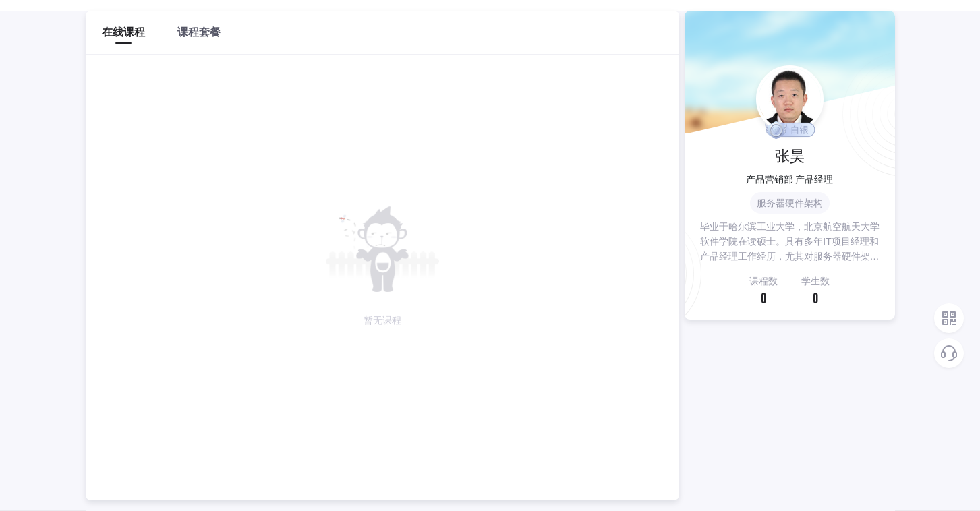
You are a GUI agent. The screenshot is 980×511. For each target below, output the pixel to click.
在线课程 (123, 32)
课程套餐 (199, 32)
